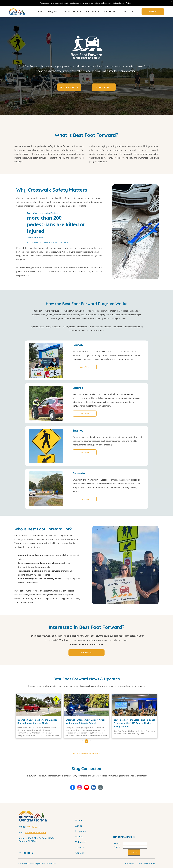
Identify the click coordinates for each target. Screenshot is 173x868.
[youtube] (86, 788)
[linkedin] (93, 788)
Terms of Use (140, 865)
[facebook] (73, 788)
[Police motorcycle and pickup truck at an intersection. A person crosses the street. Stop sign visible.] (86, 705)
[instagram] (80, 788)
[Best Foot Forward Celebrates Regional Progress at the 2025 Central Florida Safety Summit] (135, 705)
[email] (100, 788)
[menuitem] (40, 12)
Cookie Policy (151, 865)
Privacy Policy (130, 865)
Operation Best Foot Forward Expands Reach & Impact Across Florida (37, 721)
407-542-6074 (33, 827)
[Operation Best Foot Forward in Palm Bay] (38, 705)
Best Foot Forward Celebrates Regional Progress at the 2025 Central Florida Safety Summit (134, 723)
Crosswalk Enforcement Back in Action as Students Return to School (85, 721)
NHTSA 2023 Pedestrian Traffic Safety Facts (51, 242)
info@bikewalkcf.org (36, 832)
